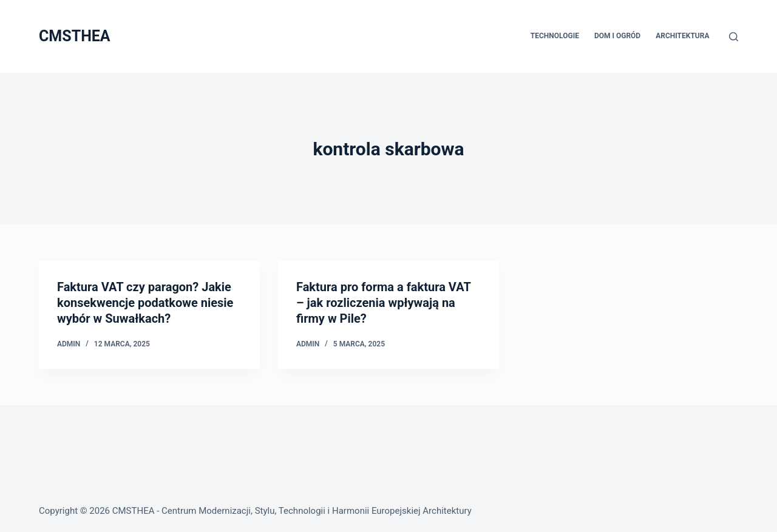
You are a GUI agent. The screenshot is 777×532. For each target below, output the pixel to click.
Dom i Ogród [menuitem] (617, 36)
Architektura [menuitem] (682, 36)
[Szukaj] (734, 37)
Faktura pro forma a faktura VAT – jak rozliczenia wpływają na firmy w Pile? (383, 303)
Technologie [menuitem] (555, 36)
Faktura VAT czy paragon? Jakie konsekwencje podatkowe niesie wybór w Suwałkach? (145, 303)
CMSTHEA (75, 36)
